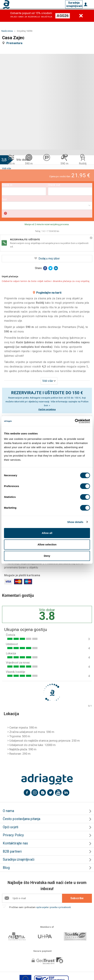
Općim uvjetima (47, 409)
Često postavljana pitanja (22, 819)
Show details (75, 522)
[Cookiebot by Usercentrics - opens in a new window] (75, 421)
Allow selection (47, 544)
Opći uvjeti (10, 827)
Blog (6, 868)
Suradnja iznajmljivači (74, 4)
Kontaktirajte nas (15, 843)
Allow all (47, 533)
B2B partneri (12, 851)
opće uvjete (43, 907)
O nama (8, 811)
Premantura (15, 43)
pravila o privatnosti (60, 907)
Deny (47, 556)
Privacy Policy (13, 835)
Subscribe (77, 898)
